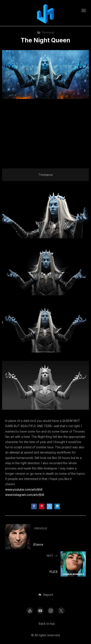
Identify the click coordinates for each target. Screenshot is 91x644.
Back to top (47, 624)
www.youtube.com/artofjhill (24, 489)
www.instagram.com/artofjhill (25, 495)
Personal (45, 32)
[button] (45, 595)
